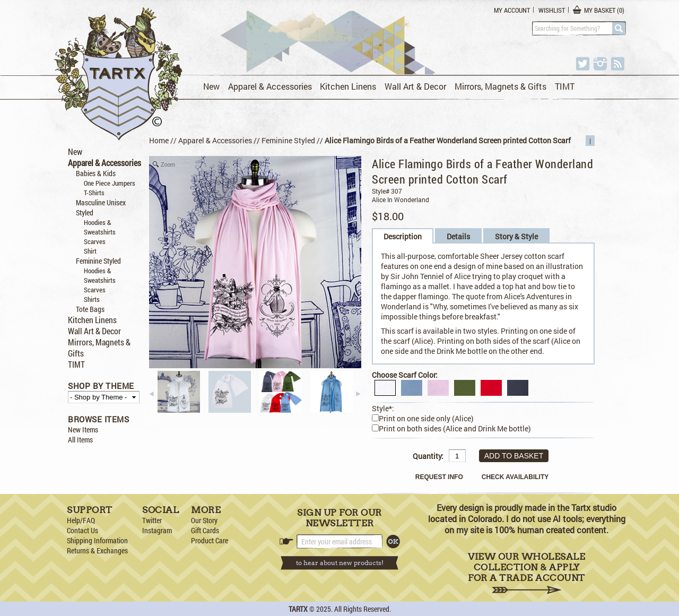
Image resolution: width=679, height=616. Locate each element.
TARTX (298, 609)
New (211, 86)
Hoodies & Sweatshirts (100, 227)
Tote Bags (90, 309)
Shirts (92, 299)
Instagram (157, 530)
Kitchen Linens (348, 86)
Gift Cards (205, 530)
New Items (83, 430)
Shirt (90, 251)
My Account (512, 10)
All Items (80, 440)
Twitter (152, 520)
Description (403, 236)
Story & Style (516, 236)
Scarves (95, 241)
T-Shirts (94, 193)
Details (458, 236)
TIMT (565, 86)
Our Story (204, 520)
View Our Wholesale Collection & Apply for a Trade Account (526, 573)
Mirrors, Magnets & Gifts (500, 86)
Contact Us (82, 530)
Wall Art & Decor (415, 86)
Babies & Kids (96, 173)
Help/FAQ (81, 520)
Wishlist (552, 10)
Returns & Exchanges (97, 550)
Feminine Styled (98, 261)
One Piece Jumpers (110, 183)
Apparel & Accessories (270, 86)
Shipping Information (97, 540)
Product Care (210, 540)
